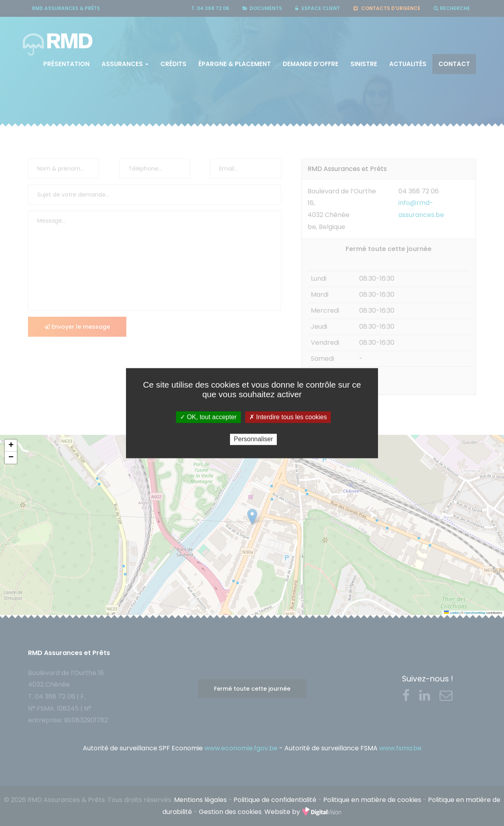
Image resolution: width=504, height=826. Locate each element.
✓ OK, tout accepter (208, 417)
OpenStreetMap (475, 613)
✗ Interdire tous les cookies (288, 417)
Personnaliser (254, 439)
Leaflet (451, 613)
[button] (11, 446)
